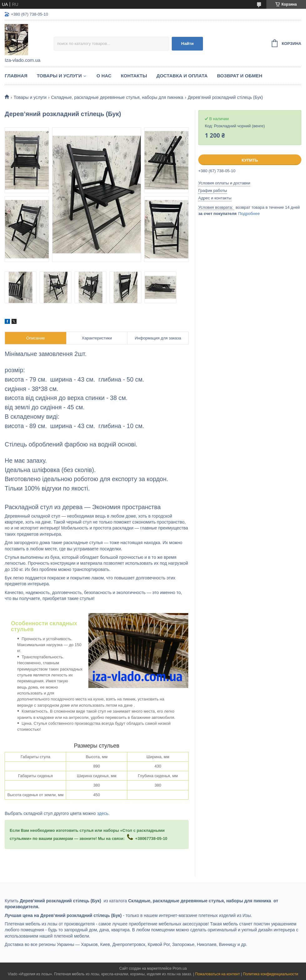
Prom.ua (180, 968)
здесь (103, 813)
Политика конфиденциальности (271, 974)
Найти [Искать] (187, 44)
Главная (16, 76)
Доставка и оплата (182, 76)
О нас (104, 76)
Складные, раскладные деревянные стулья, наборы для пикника (117, 97)
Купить (250, 160)
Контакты (134, 76)
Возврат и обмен (240, 76)
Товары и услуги (59, 76)
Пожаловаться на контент (217, 974)
